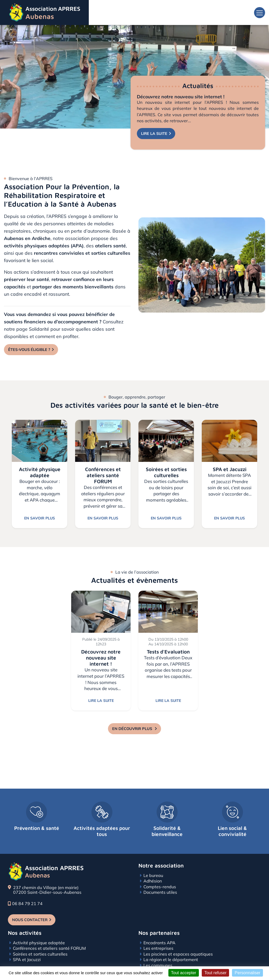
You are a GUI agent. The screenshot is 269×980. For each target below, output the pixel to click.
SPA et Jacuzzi (27, 947)
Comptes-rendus (160, 874)
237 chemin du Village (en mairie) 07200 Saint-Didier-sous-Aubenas (47, 877)
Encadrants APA (159, 930)
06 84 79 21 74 (25, 890)
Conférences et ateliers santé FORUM (49, 935)
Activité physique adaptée (39, 930)
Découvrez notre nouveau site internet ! (181, 96)
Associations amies (162, 958)
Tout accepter (184, 973)
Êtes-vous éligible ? (29, 350)
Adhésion (153, 868)
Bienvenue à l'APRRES (31, 178)
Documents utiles (160, 879)
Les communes (158, 952)
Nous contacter (30, 907)
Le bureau (153, 862)
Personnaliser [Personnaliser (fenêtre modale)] (247, 973)
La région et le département (171, 947)
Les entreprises (158, 935)
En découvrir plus (133, 729)
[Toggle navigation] (260, 13)
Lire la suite (154, 134)
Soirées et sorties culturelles (40, 941)
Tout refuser (215, 973)
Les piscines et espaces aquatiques (178, 941)
